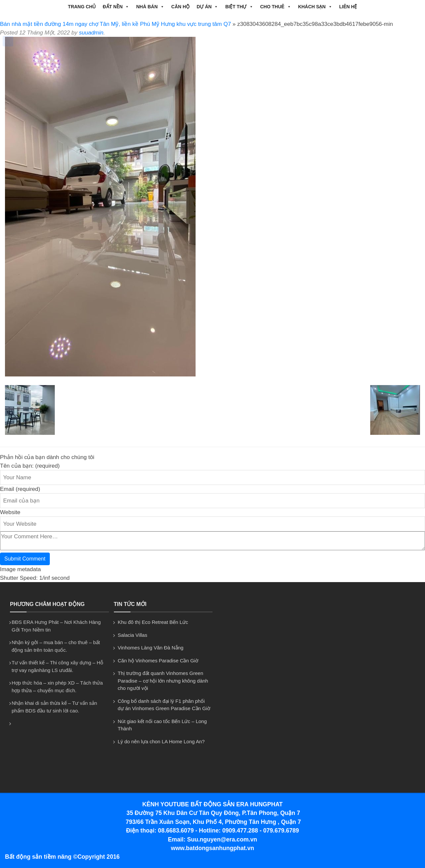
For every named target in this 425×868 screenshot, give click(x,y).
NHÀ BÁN (150, 7)
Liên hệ (348, 7)
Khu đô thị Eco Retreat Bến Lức (153, 622)
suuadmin (91, 33)
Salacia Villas (133, 635)
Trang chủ (82, 7)
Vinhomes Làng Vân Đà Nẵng (151, 648)
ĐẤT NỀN (116, 7)
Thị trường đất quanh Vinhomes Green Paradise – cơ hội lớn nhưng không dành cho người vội (163, 681)
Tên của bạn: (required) (30, 466)
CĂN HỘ (180, 7)
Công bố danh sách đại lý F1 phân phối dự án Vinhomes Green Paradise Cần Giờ (164, 705)
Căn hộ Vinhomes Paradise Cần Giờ (158, 661)
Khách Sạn (315, 7)
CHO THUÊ (276, 7)
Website (10, 512)
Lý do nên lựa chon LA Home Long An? (161, 741)
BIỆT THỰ (239, 7)
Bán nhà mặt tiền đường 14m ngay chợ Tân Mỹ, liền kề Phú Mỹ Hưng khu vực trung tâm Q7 (116, 24)
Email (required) (20, 489)
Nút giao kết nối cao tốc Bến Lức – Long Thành (162, 725)
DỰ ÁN (207, 7)
